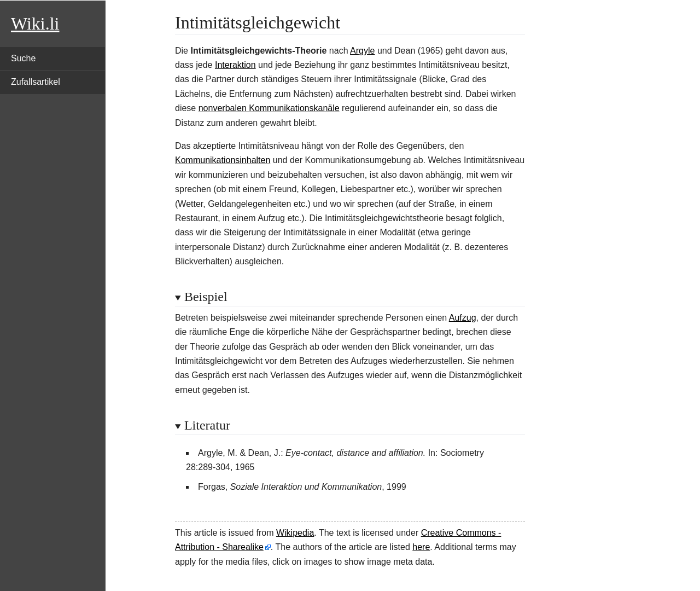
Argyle (362, 51)
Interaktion (235, 65)
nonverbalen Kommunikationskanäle (269, 108)
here (421, 547)
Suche (23, 58)
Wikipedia (295, 533)
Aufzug (463, 318)
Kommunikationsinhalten (223, 160)
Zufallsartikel (36, 82)
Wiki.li (35, 24)
